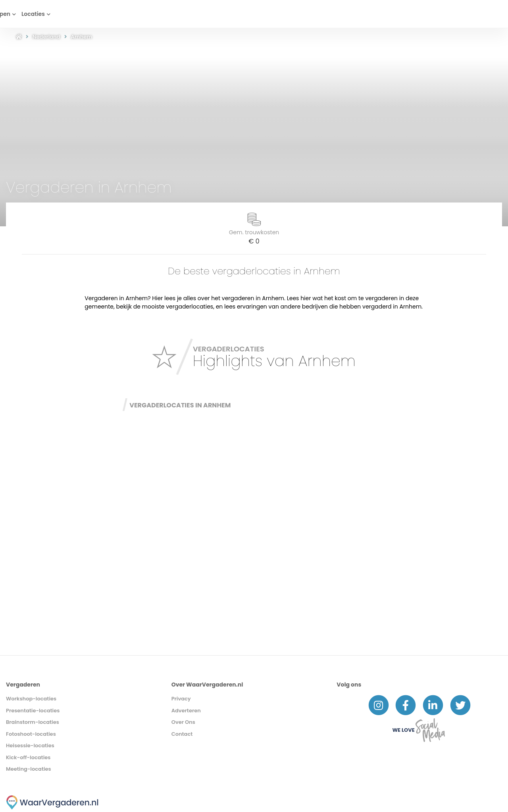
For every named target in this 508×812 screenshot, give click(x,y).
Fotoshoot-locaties (31, 734)
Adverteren (186, 711)
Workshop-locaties (31, 699)
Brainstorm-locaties (33, 722)
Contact (182, 734)
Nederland (46, 37)
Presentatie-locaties (33, 711)
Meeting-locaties (29, 769)
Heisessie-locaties (30, 745)
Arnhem (82, 37)
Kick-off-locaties (28, 757)
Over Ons (183, 722)
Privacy (181, 699)
